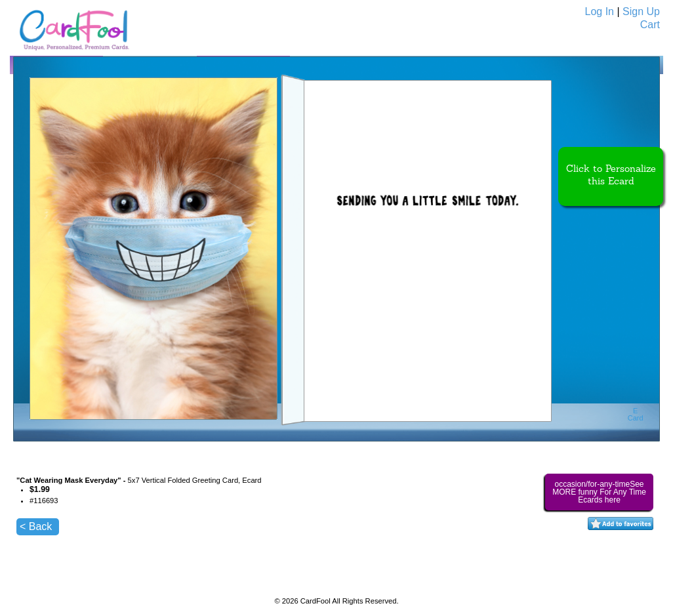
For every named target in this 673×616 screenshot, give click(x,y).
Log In (600, 11)
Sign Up (641, 11)
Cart (650, 25)
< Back (36, 526)
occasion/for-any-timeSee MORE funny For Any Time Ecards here (599, 492)
